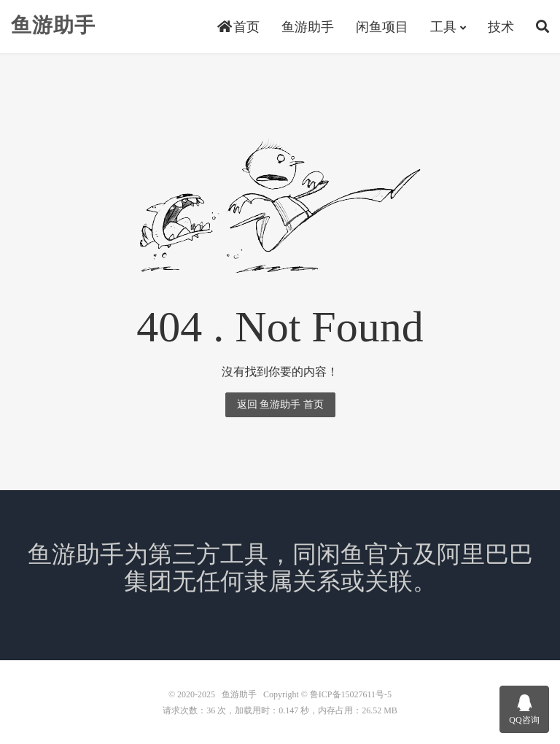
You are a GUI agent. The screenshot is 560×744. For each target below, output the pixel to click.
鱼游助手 (53, 26)
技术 (501, 27)
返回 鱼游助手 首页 (280, 404)
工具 (443, 27)
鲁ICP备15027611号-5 (351, 694)
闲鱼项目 (382, 27)
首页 (239, 27)
